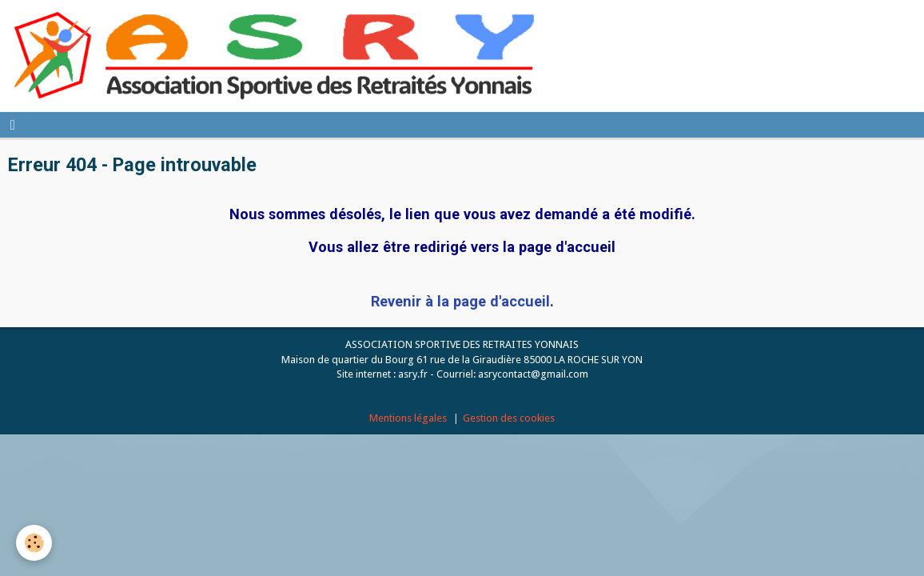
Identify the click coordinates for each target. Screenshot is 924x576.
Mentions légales (408, 418)
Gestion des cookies (509, 418)
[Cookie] (34, 543)
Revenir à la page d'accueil (460, 301)
